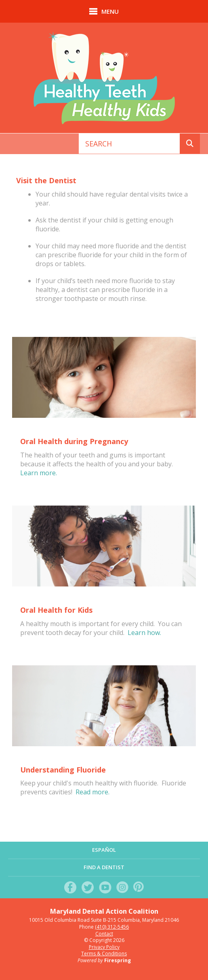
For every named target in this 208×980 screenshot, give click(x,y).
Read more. (92, 792)
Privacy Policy (104, 947)
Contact (104, 934)
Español (104, 850)
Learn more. (39, 473)
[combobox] (129, 144)
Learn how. (144, 633)
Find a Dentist (104, 867)
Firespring (118, 960)
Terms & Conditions (104, 954)
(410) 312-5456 (112, 927)
